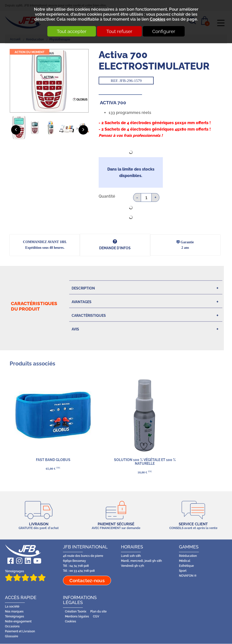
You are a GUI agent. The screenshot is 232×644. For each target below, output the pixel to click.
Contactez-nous (87, 581)
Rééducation (188, 556)
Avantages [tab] (82, 302)
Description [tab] (83, 288)
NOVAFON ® (188, 576)
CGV (96, 617)
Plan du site (98, 612)
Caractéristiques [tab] (89, 316)
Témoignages (25, 575)
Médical (185, 561)
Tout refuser (119, 31)
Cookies (158, 19)
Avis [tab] (75, 329)
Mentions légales (77, 617)
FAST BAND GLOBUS (53, 460)
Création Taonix (76, 612)
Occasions (12, 626)
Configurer (166, 31)
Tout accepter (70, 31)
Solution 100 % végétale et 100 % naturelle (145, 462)
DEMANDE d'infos (115, 248)
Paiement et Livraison (20, 631)
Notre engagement (18, 622)
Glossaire (12, 636)
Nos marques (14, 612)
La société (12, 607)
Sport (183, 571)
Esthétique (186, 566)
